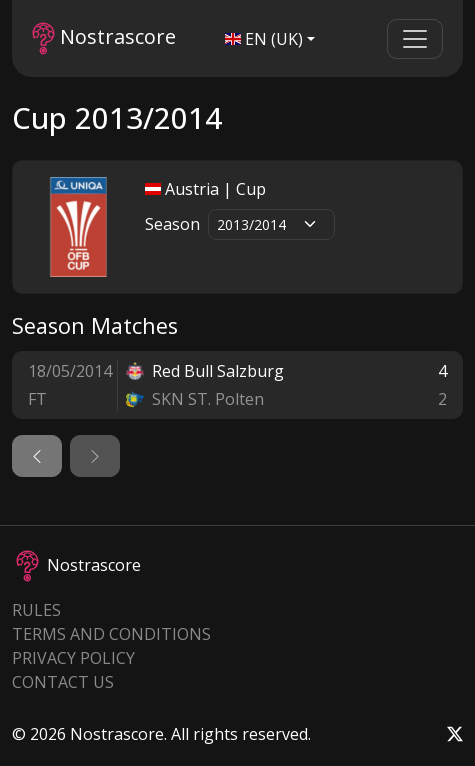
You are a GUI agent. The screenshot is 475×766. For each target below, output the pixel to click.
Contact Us (63, 682)
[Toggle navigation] (415, 39)
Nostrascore (104, 38)
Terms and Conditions (111, 634)
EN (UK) (264, 39)
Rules (36, 610)
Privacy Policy (73, 658)
